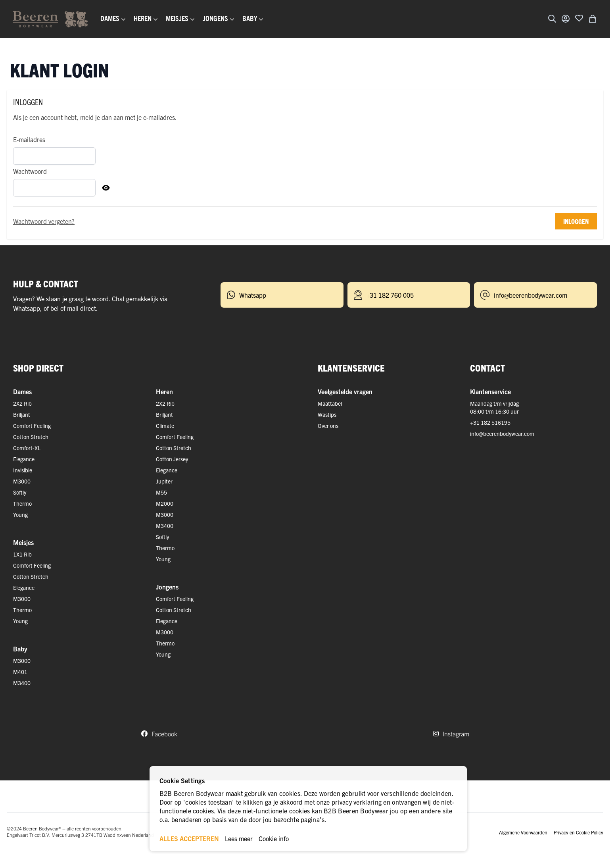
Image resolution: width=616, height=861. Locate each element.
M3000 (22, 481)
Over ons (328, 426)
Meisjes (23, 542)
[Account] (566, 19)
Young (20, 514)
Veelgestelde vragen (345, 391)
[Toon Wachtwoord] (106, 188)
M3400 (22, 683)
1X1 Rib (22, 554)
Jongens (167, 587)
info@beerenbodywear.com (502, 433)
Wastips (327, 414)
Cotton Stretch (31, 437)
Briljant (22, 414)
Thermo (22, 503)
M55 (161, 492)
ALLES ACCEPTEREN (189, 838)
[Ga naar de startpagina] (50, 19)
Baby (20, 649)
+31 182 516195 (490, 422)
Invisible (23, 470)
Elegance (24, 459)
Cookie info (274, 838)
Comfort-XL (27, 448)
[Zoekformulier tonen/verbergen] (552, 19)
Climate (165, 426)
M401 (20, 672)
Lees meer (239, 838)
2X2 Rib (22, 403)
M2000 (165, 503)
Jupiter (164, 481)
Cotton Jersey (172, 459)
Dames (22, 391)
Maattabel (330, 403)
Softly (20, 492)
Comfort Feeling (32, 426)
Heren (164, 391)
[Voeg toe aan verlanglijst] (579, 18)
